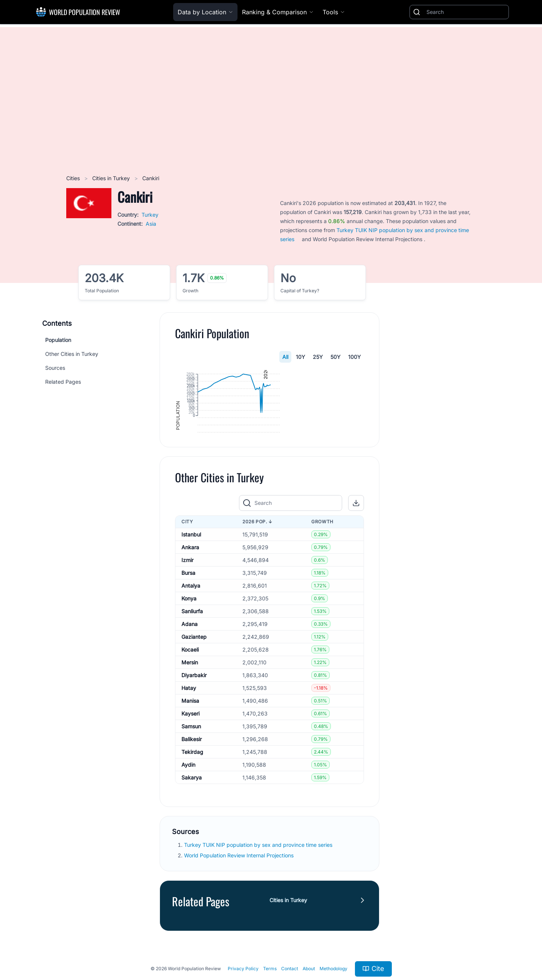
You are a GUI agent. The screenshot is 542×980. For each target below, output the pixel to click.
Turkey (150, 215)
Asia (151, 224)
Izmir (187, 621)
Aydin (188, 825)
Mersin (190, 723)
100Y (355, 357)
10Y (301, 357)
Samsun (191, 787)
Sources (55, 368)
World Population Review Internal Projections (239, 916)
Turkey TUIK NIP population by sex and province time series (259, 906)
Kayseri (190, 774)
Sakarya (192, 838)
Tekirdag (192, 812)
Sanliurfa (192, 672)
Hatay (189, 748)
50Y (336, 357)
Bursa (188, 633)
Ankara (190, 608)
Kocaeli (190, 710)
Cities (74, 178)
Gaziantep (194, 697)
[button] (356, 564)
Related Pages (63, 382)
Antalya (191, 646)
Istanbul (191, 595)
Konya (189, 659)
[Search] (466, 12)
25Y (318, 357)
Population (58, 340)
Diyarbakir (194, 736)
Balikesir (192, 800)
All (285, 357)
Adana (190, 684)
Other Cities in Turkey (72, 354)
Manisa (190, 761)
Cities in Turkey (112, 178)
